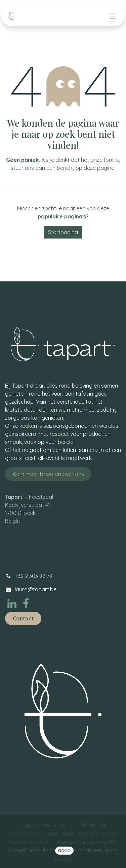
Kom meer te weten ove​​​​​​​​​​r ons (48, 474)
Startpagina (63, 232)
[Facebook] (26, 604)
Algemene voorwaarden (86, 842)
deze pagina (99, 168)
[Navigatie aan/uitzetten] (113, 16)
